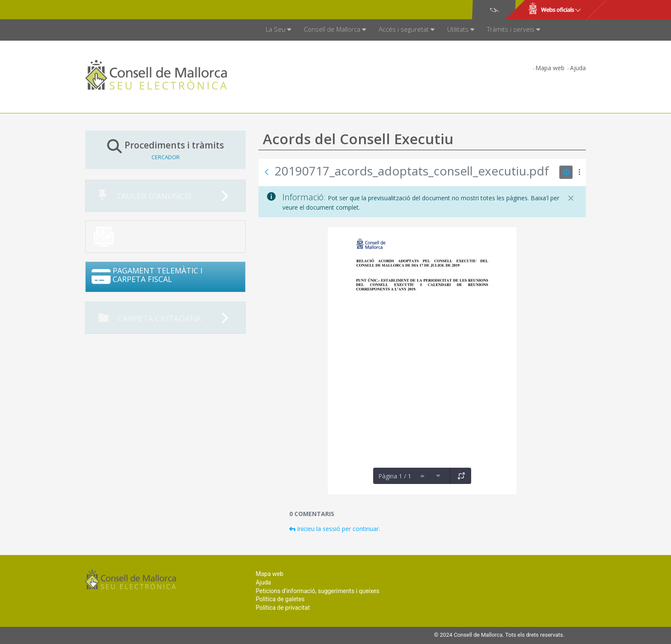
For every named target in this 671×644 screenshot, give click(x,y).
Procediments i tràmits (165, 150)
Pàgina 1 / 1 (395, 476)
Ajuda (578, 68)
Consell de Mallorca (114, 10)
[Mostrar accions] (579, 172)
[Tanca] (571, 198)
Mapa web (550, 68)
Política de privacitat (283, 608)
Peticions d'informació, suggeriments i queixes (317, 591)
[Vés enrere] (267, 172)
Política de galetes (280, 599)
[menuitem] (278, 30)
